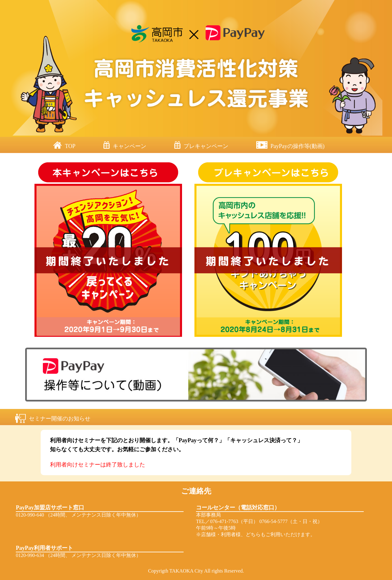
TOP (70, 146)
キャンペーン (130, 146)
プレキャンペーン (206, 146)
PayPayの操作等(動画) (298, 146)
